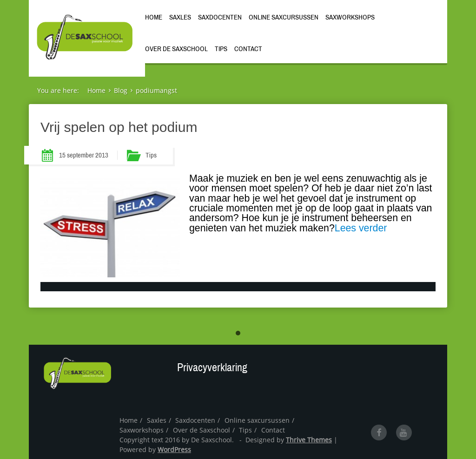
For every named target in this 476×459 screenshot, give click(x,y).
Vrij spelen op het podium (119, 127)
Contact (248, 49)
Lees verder (361, 228)
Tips (221, 49)
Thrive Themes (309, 440)
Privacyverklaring (212, 367)
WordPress (174, 449)
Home (154, 17)
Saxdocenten (220, 17)
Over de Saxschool (176, 49)
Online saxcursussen (284, 17)
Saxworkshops (350, 17)
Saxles (180, 17)
